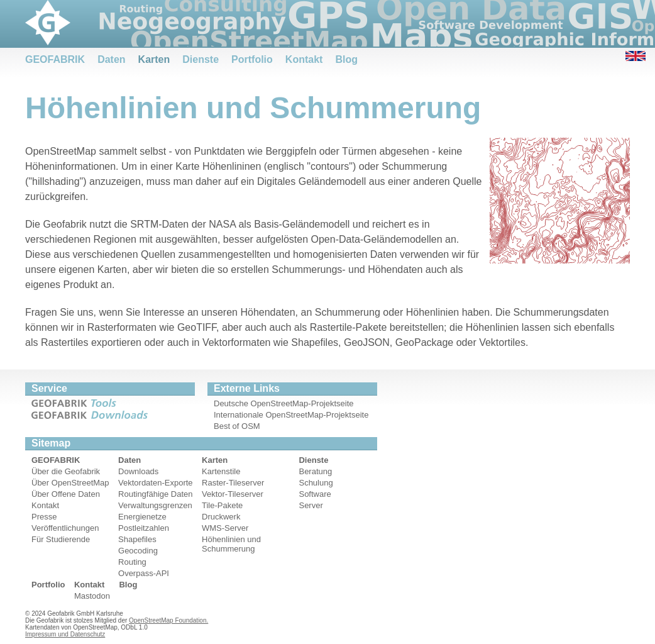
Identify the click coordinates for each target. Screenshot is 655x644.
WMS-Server (225, 528)
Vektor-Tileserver (233, 494)
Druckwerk (221, 517)
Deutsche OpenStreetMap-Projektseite (284, 403)
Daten (111, 59)
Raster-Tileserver (233, 483)
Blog (346, 59)
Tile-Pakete (222, 505)
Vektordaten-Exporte (156, 483)
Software (315, 494)
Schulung (316, 483)
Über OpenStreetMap (70, 483)
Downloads (138, 471)
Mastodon (92, 596)
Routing (132, 562)
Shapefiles (137, 539)
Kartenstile (221, 471)
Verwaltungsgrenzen (155, 505)
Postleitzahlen (144, 528)
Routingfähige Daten (156, 494)
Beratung (315, 471)
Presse (44, 517)
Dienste (201, 59)
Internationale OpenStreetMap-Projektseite (291, 415)
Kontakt (304, 59)
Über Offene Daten (66, 494)
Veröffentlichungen (65, 528)
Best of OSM (237, 426)
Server (311, 505)
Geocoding (138, 551)
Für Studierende (61, 539)
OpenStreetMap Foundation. (168, 620)
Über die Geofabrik (66, 471)
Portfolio (252, 59)
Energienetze (142, 517)
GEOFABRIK (55, 59)
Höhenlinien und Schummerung (231, 544)
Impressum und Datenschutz (65, 634)
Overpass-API (144, 573)
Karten (154, 59)
